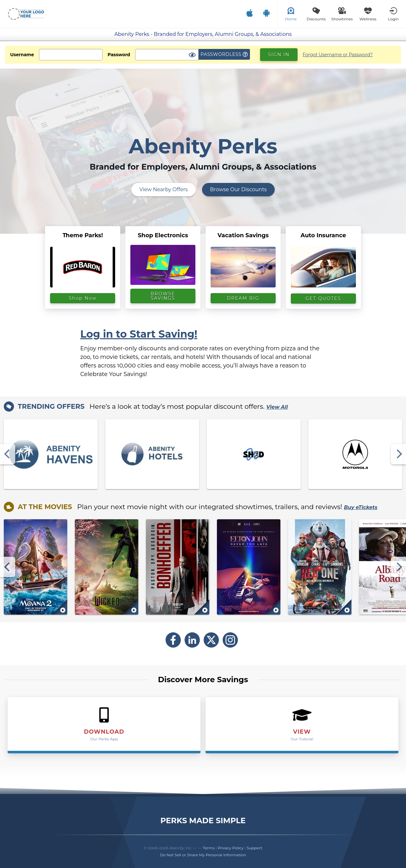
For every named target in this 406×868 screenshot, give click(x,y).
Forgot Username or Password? (338, 55)
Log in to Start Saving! (139, 334)
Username (22, 55)
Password (119, 55)
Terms (209, 848)
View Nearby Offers (164, 189)
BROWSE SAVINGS (163, 296)
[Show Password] (192, 55)
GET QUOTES (323, 299)
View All (277, 407)
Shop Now (83, 298)
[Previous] (8, 454)
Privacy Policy (231, 848)
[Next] (398, 454)
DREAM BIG (243, 298)
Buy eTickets (361, 507)
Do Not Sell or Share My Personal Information (203, 855)
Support (255, 848)
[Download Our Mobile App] (258, 14)
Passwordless (224, 54)
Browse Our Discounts (238, 189)
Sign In (279, 55)
